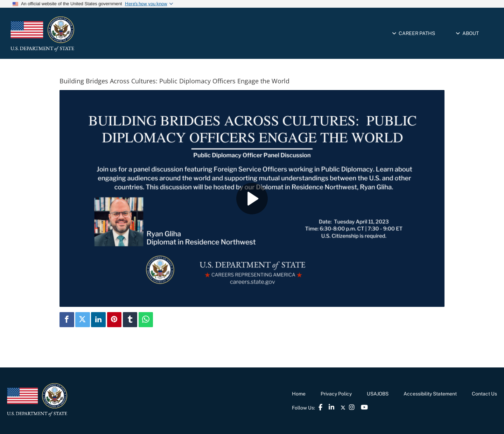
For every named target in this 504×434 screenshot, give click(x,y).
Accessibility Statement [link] (430, 394)
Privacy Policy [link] (336, 394)
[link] (72, 34)
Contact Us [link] (484, 394)
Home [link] (299, 394)
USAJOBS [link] (378, 394)
